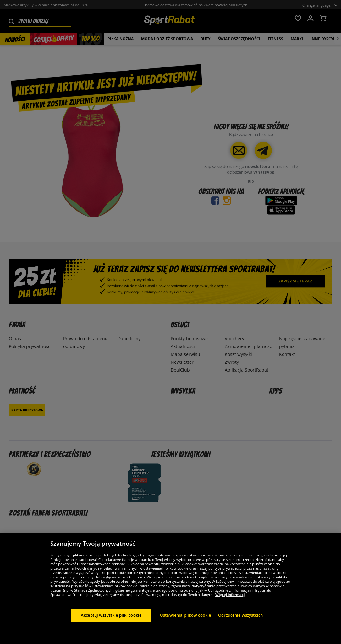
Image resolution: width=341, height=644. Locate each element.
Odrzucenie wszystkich (240, 620)
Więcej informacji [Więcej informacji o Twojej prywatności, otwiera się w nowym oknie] (230, 600)
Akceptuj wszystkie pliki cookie (111, 620)
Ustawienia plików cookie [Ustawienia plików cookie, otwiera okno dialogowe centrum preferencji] (185, 620)
